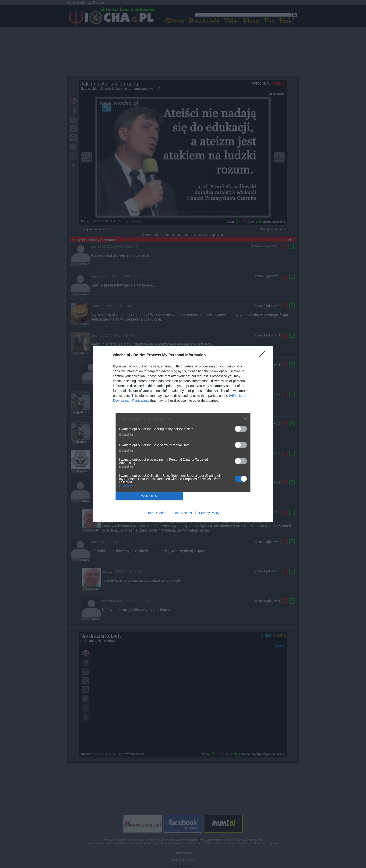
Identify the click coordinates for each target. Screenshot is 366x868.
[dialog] (183, 434)
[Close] (264, 355)
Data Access (183, 513)
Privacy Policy (209, 513)
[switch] (241, 429)
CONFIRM (149, 496)
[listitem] (183, 419)
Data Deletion (157, 513)
